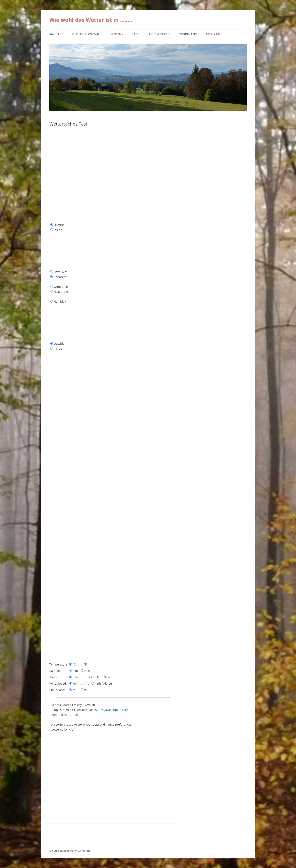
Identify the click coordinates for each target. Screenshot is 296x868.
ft (85, 690)
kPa (108, 677)
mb (97, 677)
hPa (75, 677)
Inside (58, 230)
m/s (86, 683)
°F (85, 664)
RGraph (73, 715)
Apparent (60, 277)
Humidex (60, 301)
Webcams (117, 34)
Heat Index (61, 292)
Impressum (213, 34)
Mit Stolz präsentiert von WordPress (70, 851)
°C (74, 664)
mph (98, 683)
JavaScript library (116, 710)
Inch (87, 671)
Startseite (56, 34)
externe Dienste (160, 34)
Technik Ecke (188, 34)
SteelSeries (96, 710)
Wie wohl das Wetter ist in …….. (91, 20)
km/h (76, 683)
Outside (59, 225)
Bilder (136, 34)
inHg (87, 677)
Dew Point (61, 272)
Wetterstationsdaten (87, 34)
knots (109, 683)
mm (75, 671)
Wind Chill (61, 287)
